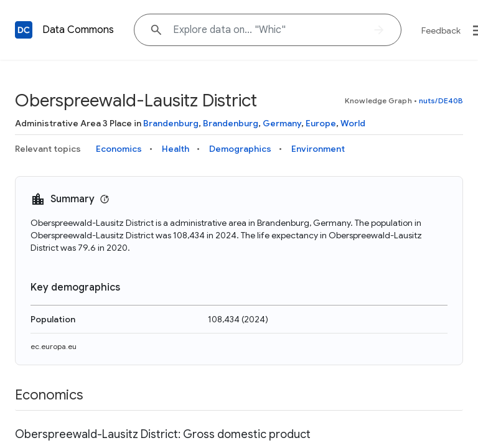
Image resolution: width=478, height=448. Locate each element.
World (353, 123)
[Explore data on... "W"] (268, 30)
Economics (119, 149)
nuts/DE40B (441, 100)
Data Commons (78, 30)
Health (176, 149)
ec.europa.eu (54, 346)
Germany (282, 123)
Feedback (441, 30)
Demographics (240, 149)
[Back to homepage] (24, 30)
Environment (318, 149)
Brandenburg (171, 123)
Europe (321, 123)
